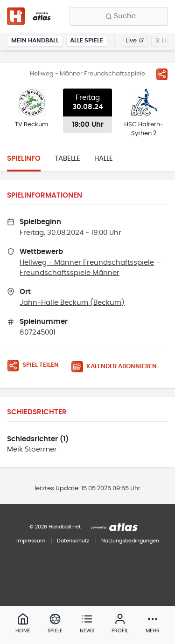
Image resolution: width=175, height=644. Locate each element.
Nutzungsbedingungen (130, 541)
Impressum (31, 541)
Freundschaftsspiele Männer (70, 273)
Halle (104, 159)
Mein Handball (35, 41)
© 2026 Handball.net (55, 527)
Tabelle (67, 159)
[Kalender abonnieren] (118, 367)
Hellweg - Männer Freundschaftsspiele (87, 263)
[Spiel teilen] (162, 74)
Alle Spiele (87, 41)
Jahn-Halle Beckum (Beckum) (72, 303)
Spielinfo (24, 159)
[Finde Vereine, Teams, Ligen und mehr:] (119, 16)
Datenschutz (73, 541)
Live (135, 41)
